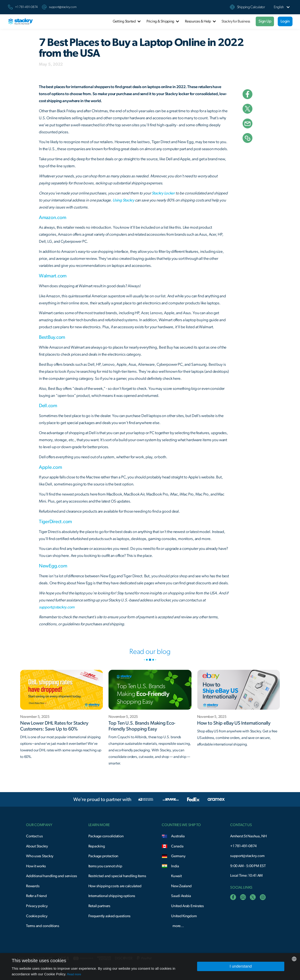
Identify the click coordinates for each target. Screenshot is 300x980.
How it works (36, 866)
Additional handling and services (52, 876)
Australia (178, 836)
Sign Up (265, 21)
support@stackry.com (63, 7)
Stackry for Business (236, 21)
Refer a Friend (36, 896)
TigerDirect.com (55, 522)
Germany (178, 856)
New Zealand (181, 886)
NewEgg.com (53, 566)
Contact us (34, 836)
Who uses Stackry (40, 856)
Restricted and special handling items (117, 876)
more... (178, 926)
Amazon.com (52, 218)
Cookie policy (37, 916)
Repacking (97, 846)
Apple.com (51, 467)
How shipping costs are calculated (115, 886)
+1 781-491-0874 (243, 846)
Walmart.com (53, 276)
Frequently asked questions (109, 916)
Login (285, 21)
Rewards (33, 886)
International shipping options (112, 896)
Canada (177, 846)
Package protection (103, 856)
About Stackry (37, 846)
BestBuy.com (52, 337)
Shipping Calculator (251, 7)
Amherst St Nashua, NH (248, 836)
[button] (279, 7)
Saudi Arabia (181, 896)
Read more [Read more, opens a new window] (74, 974)
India (175, 866)
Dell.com (48, 406)
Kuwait (176, 876)
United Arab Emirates (187, 906)
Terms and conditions (43, 926)
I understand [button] (241, 966)
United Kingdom (184, 916)
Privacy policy (37, 906)
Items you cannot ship (105, 866)
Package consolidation (106, 836)
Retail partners (99, 906)
